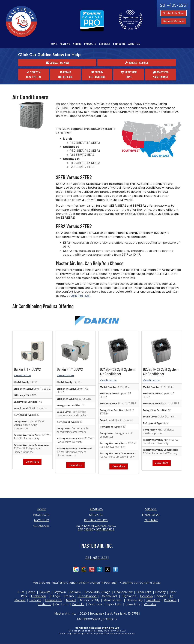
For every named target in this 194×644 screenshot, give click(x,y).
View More (32, 462)
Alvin (32, 592)
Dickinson (38, 596)
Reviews (65, 44)
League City (54, 600)
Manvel (71, 600)
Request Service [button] (174, 21)
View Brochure (22, 375)
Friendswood (87, 596)
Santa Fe (78, 604)
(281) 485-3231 (81, 296)
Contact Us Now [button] (174, 13)
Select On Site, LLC (108, 628)
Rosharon (45, 604)
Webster (150, 604)
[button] (57, 63)
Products (90, 44)
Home (54, 44)
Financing (119, 44)
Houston (146, 596)
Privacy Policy (96, 520)
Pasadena (153, 600)
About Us (134, 44)
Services (105, 44)
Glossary (41, 526)
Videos (77, 44)
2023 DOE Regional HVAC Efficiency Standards (96, 528)
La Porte (35, 600)
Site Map (151, 520)
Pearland (170, 600)
